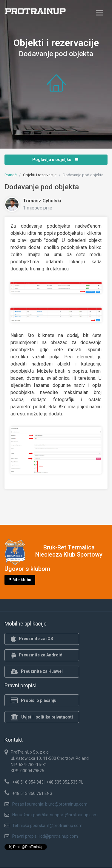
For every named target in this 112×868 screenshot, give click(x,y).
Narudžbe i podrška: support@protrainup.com (55, 815)
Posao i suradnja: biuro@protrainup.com (50, 804)
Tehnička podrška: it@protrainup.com (47, 826)
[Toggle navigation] (99, 13)
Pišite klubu (20, 580)
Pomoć (11, 175)
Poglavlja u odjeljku (55, 160)
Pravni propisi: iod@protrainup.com (45, 836)
